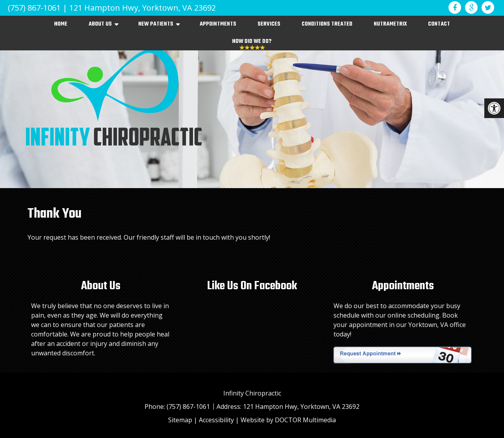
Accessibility (216, 420)
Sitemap (180, 420)
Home (61, 24)
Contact (439, 24)
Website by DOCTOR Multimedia (288, 420)
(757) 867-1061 (34, 8)
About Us (100, 24)
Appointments (218, 24)
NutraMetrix (390, 24)
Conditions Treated (327, 24)
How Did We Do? (252, 42)
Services (269, 24)
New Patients (156, 24)
